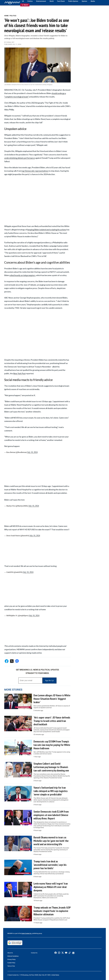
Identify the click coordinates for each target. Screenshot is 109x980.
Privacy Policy (11, 959)
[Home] (12, 3)
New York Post (19, 373)
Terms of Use (11, 966)
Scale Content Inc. (27, 933)
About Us (10, 953)
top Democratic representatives (35, 171)
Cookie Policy (11, 963)
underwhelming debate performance (20, 158)
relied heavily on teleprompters (22, 275)
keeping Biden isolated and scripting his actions (47, 230)
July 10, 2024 (32, 452)
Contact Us (34, 953)
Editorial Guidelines (13, 956)
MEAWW (10, 933)
